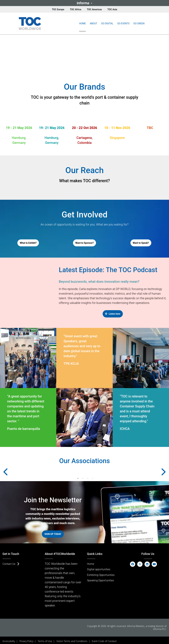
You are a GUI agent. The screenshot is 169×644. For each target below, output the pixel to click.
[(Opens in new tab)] (30, 24)
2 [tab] (83, 477)
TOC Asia (112, 9)
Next (158, 471)
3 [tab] (88, 477)
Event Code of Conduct (104, 639)
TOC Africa (76, 9)
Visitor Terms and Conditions (72, 639)
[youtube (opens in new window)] (154, 562)
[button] (84, 3)
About (93, 23)
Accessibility (9, 639)
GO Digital (107, 23)
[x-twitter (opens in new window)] (140, 562)
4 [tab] (93, 477)
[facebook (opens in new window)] (133, 562)
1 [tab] (78, 477)
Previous (11, 471)
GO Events (123, 23)
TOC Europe (58, 9)
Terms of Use (45, 639)
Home (82, 23)
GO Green (139, 23)
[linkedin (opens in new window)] (147, 562)
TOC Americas (94, 9)
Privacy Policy (26, 639)
